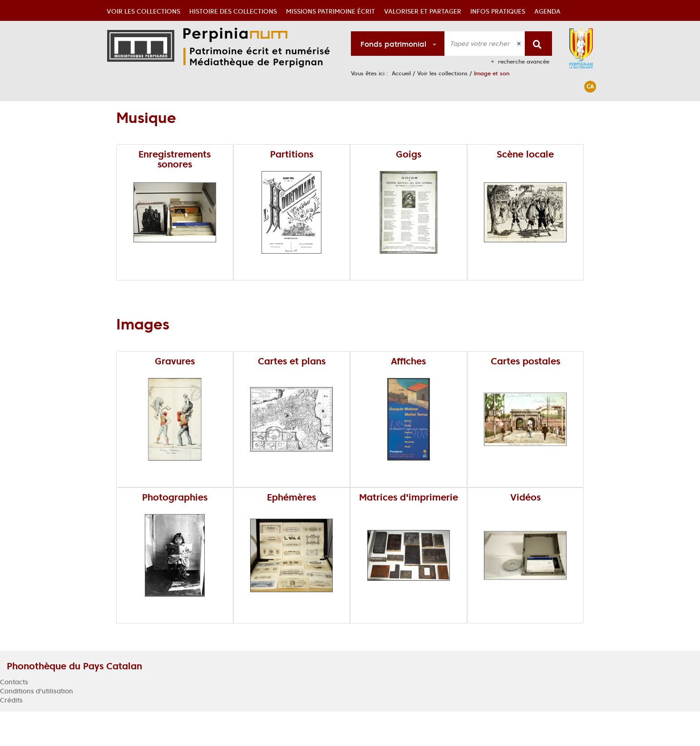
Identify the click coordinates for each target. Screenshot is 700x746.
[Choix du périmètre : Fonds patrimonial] (398, 44)
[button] (143, 112)
